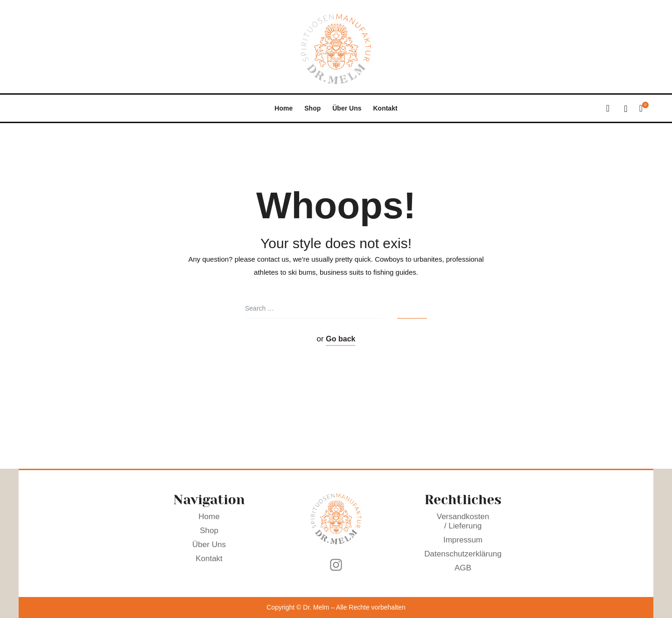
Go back (340, 339)
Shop (312, 108)
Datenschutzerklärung (463, 554)
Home (283, 108)
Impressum (463, 540)
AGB (463, 568)
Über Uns (347, 108)
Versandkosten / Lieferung (463, 521)
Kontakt (385, 108)
